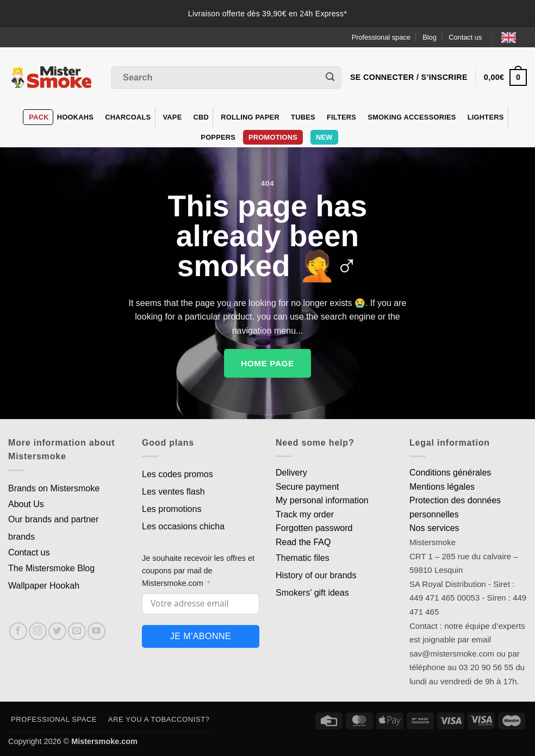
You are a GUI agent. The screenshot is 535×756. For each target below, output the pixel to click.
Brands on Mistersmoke (54, 488)
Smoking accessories (412, 117)
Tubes (303, 117)
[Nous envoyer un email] (77, 631)
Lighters (486, 117)
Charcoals (128, 117)
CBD (201, 117)
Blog (430, 37)
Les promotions (172, 509)
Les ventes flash (173, 492)
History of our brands (316, 575)
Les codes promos (178, 474)
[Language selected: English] (514, 37)
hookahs (75, 117)
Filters (341, 117)
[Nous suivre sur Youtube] (97, 631)
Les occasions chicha (183, 526)
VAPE (173, 117)
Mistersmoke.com (104, 741)
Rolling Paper (250, 117)
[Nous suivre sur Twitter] (57, 631)
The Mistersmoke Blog (51, 568)
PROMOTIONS (273, 137)
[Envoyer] (330, 78)
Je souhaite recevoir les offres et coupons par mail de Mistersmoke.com (198, 571)
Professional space (381, 37)
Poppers (218, 137)
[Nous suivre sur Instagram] (38, 631)
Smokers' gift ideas (312, 593)
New (324, 137)
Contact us (465, 37)
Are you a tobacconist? (159, 719)
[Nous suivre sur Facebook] (18, 631)
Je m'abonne (201, 636)
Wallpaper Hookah (44, 586)
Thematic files (303, 558)
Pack (39, 117)
